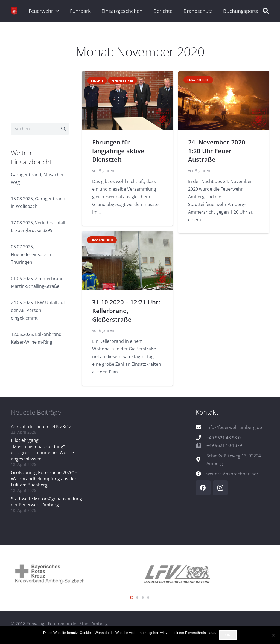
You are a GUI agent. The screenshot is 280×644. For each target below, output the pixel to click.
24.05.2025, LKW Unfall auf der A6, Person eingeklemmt (38, 310)
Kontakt (207, 412)
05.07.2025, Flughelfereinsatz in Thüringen (31, 254)
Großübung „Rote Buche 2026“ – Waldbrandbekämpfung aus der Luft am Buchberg (44, 479)
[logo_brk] (75, 573)
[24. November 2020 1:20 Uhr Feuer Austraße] (224, 100)
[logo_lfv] (205, 573)
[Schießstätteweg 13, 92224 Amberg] (201, 459)
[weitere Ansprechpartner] (201, 474)
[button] (56, 11)
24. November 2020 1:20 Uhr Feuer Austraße (217, 151)
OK (228, 635)
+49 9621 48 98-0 (224, 438)
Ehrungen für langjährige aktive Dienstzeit (118, 151)
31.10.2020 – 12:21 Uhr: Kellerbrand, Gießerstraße (126, 311)
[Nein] (273, 635)
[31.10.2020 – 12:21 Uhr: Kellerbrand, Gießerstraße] (128, 260)
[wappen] (14, 11)
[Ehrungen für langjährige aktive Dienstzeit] (128, 100)
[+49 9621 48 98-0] (201, 438)
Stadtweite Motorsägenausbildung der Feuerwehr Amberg (46, 502)
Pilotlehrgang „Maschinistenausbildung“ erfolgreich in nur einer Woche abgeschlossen (42, 449)
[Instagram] (220, 488)
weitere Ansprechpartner (232, 474)
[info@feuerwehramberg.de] (201, 427)
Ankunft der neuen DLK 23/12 (41, 427)
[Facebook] (203, 488)
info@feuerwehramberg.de (234, 427)
